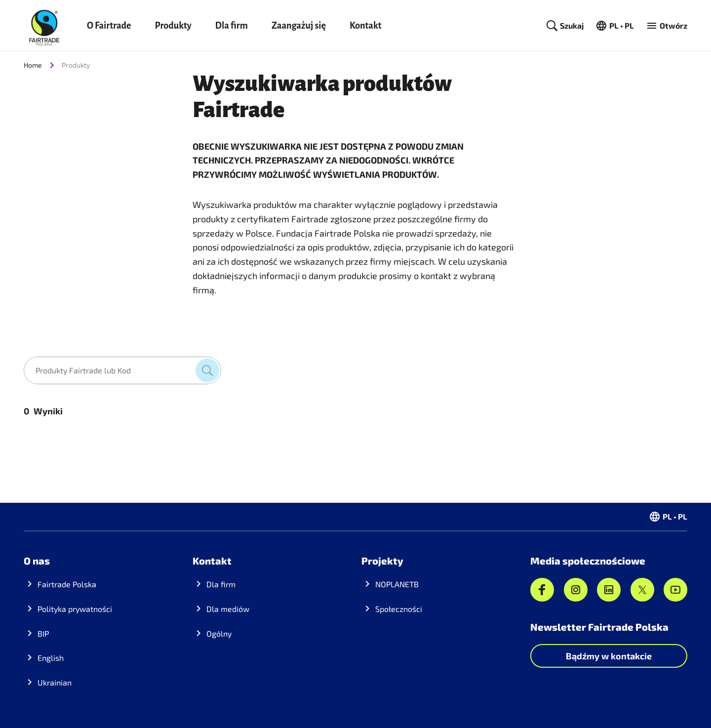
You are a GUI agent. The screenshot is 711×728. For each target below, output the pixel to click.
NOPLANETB (397, 584)
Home (33, 65)
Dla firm (232, 26)
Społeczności (399, 609)
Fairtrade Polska (67, 584)
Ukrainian (55, 682)
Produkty (173, 26)
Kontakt (366, 26)
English (51, 658)
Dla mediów (228, 609)
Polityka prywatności (75, 609)
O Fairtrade (109, 26)
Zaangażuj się (299, 26)
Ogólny (219, 633)
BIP (43, 633)
